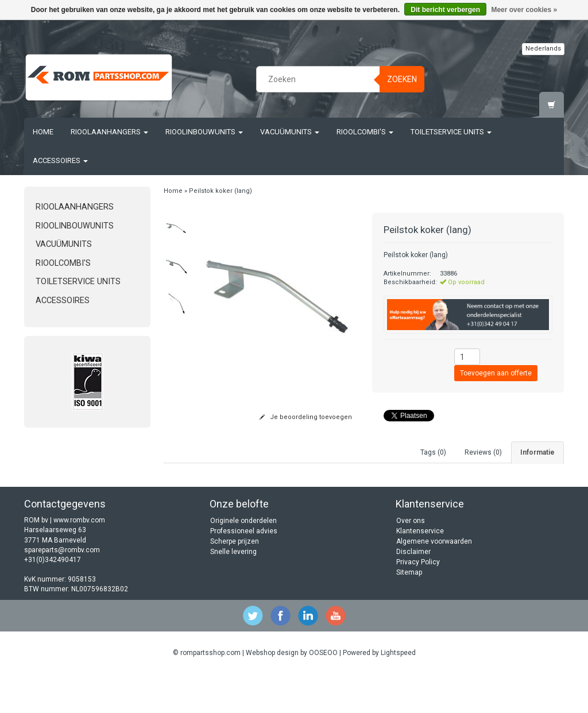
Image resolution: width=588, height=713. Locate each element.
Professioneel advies (244, 569)
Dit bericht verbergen (445, 10)
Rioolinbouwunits (204, 132)
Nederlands (543, 49)
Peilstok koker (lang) (220, 191)
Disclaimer (413, 590)
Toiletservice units (451, 132)
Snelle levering (233, 590)
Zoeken (402, 79)
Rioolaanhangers (109, 132)
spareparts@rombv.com (62, 588)
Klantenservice (420, 569)
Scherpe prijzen (235, 580)
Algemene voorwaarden (434, 580)
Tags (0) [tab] (433, 452)
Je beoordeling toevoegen (306, 417)
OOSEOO (323, 691)
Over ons (411, 559)
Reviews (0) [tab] (483, 452)
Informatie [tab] (537, 452)
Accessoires (60, 160)
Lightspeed (398, 691)
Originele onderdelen (243, 559)
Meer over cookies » (524, 10)
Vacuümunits (290, 132)
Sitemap (409, 611)
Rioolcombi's (365, 132)
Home (43, 132)
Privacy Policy (418, 600)
